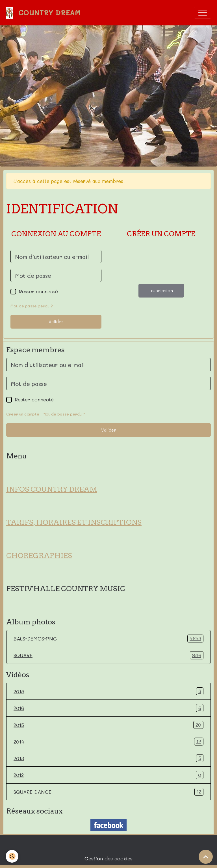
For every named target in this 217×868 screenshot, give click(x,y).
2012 (108, 775)
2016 (108, 708)
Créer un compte (23, 414)
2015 (108, 725)
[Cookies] (12, 856)
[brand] (45, 13)
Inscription (161, 290)
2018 (108, 691)
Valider (56, 322)
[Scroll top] (206, 857)
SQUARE (108, 655)
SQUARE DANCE (108, 792)
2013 (108, 758)
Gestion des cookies (108, 858)
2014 (108, 742)
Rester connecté (38, 291)
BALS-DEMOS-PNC (108, 639)
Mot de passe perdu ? (32, 306)
